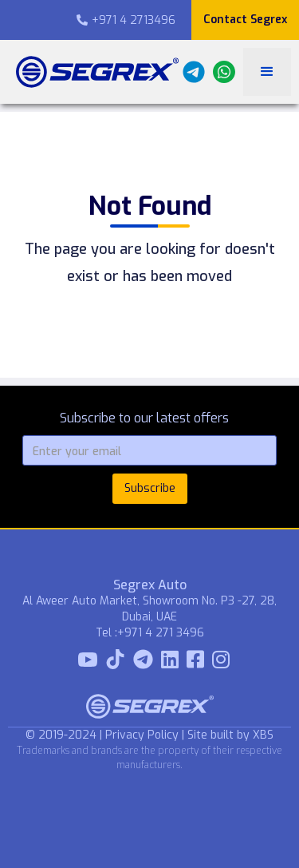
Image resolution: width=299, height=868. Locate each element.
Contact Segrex (245, 20)
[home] (93, 71)
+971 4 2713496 (126, 20)
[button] (267, 72)
